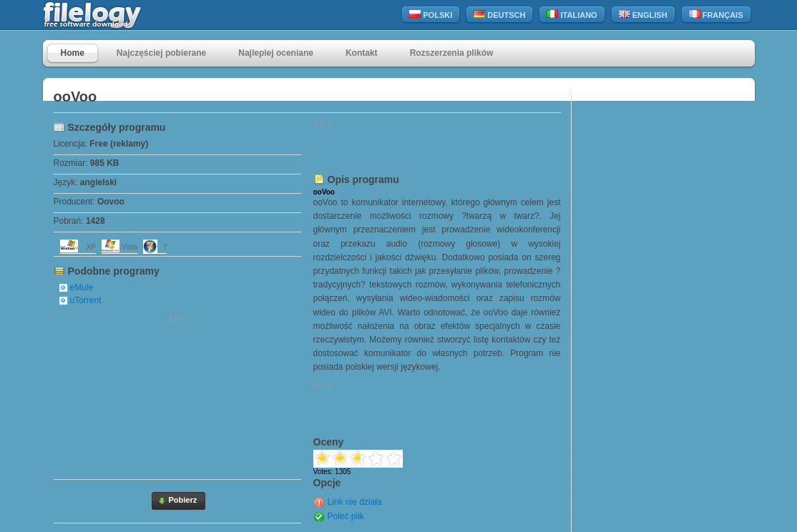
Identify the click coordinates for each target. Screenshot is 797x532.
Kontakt (362, 53)
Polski (431, 15)
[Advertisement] (177, 395)
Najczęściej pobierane (161, 53)
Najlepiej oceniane (276, 53)
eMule (82, 287)
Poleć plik (346, 516)
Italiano (572, 15)
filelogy (123, 15)
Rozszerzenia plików (452, 53)
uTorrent (86, 300)
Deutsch (499, 15)
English (643, 15)
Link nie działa (355, 502)
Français (716, 15)
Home (73, 53)
